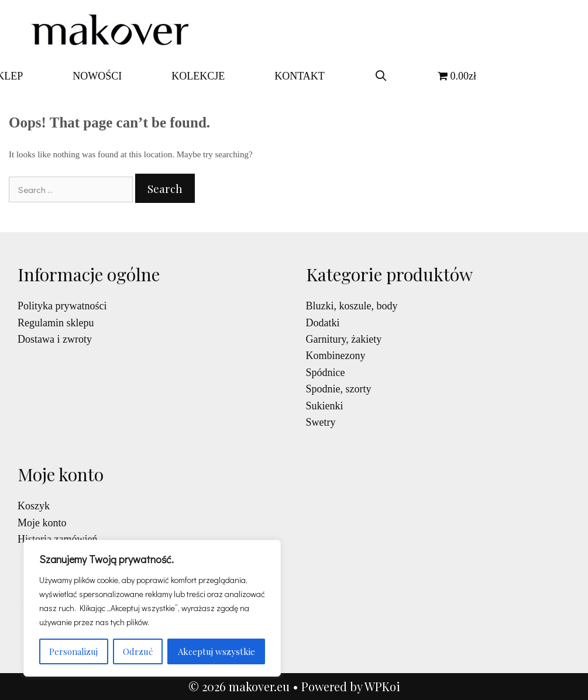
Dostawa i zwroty (55, 339)
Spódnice (326, 373)
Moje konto (42, 523)
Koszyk (34, 506)
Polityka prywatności (62, 306)
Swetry (321, 422)
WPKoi (382, 686)
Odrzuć (138, 651)
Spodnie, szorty (339, 389)
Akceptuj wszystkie (216, 651)
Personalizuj (73, 651)
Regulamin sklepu (56, 323)
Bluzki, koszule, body (352, 306)
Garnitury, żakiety (344, 339)
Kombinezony (336, 356)
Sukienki (325, 406)
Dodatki (323, 323)
